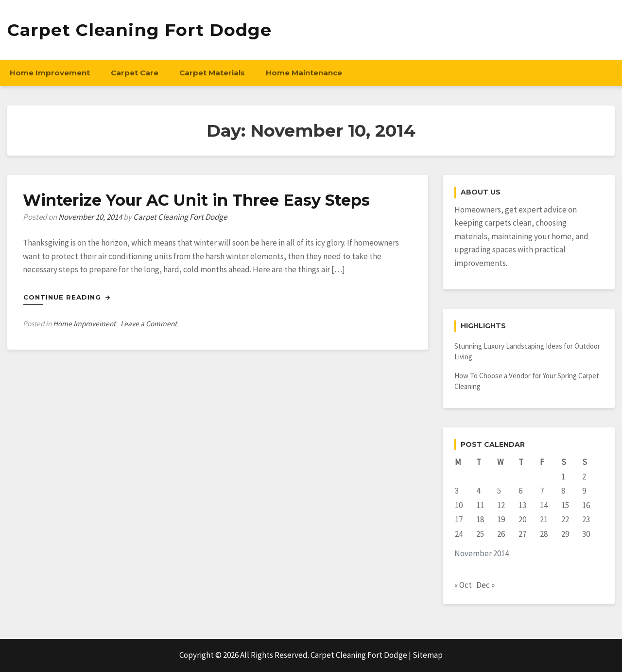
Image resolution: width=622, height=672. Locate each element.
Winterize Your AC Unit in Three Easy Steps (197, 200)
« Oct (463, 585)
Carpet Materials (212, 73)
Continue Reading (67, 297)
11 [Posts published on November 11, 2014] (480, 505)
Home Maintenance (304, 73)
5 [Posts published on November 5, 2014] (499, 491)
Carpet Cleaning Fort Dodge (139, 30)
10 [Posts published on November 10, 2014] (459, 505)
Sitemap (428, 655)
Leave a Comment (149, 324)
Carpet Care (135, 73)
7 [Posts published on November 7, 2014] (542, 491)
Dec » (485, 585)
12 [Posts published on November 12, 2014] (501, 505)
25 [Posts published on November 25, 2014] (480, 534)
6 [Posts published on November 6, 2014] (520, 491)
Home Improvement (50, 73)
